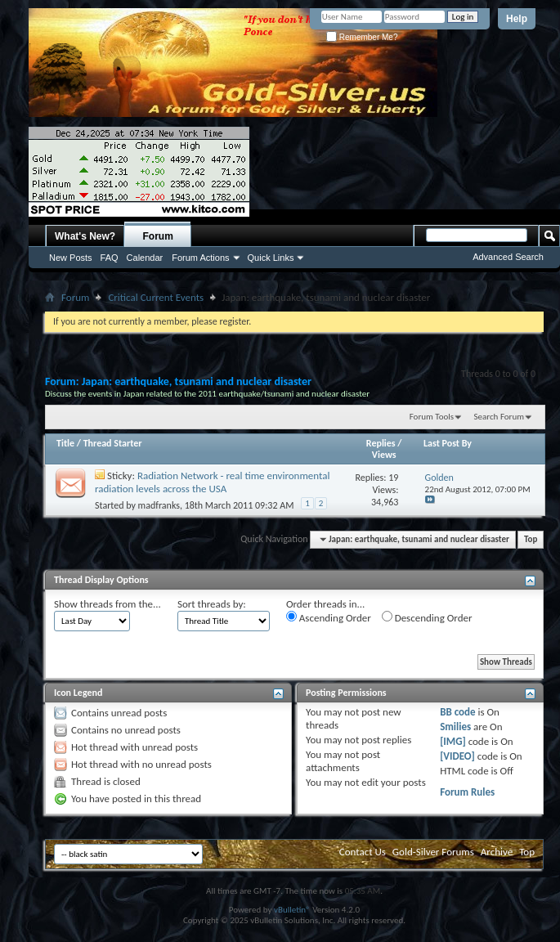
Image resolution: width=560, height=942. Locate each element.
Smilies (455, 727)
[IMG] (453, 741)
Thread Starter (113, 443)
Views (384, 455)
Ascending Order (329, 617)
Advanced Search (508, 257)
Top (531, 539)
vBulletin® (292, 910)
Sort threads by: (212, 604)
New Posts (71, 258)
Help (517, 19)
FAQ (110, 258)
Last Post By (448, 443)
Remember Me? (362, 37)
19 (393, 478)
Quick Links (271, 258)
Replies (381, 443)
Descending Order (427, 617)
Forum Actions (200, 258)
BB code (457, 712)
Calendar (145, 258)
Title (65, 443)
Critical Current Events (156, 297)
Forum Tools (432, 417)
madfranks (159, 505)
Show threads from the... (108, 604)
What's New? (85, 236)
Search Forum (500, 417)
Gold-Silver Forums (433, 852)
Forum (158, 236)
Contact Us (363, 852)
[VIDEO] (457, 756)
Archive (497, 852)
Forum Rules (467, 792)
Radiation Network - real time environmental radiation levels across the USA (212, 482)
